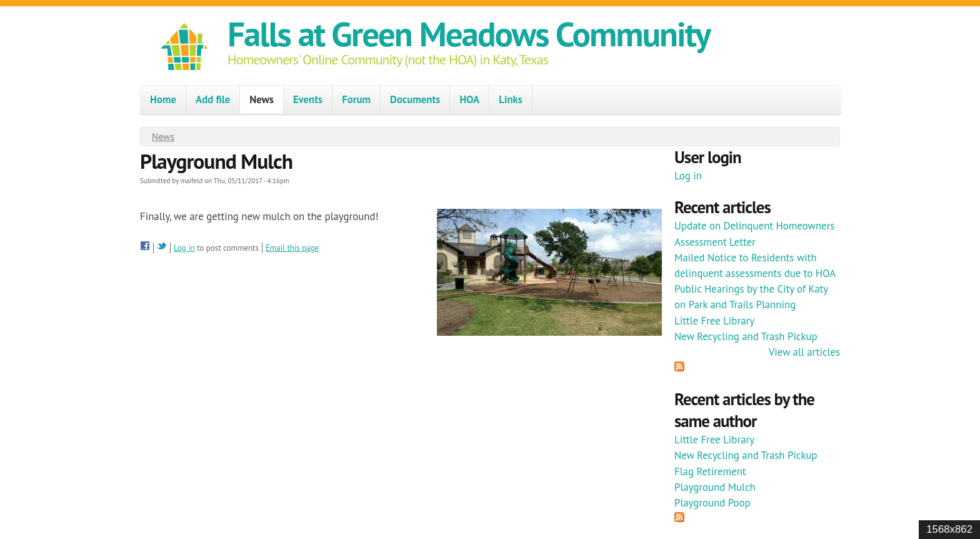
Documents (415, 99)
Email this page (292, 248)
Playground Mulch (715, 487)
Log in (184, 248)
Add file (213, 99)
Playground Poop (712, 503)
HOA (469, 99)
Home (163, 99)
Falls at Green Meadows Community (469, 33)
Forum (356, 99)
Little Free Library (714, 321)
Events (308, 99)
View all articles (804, 352)
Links (511, 99)
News (262, 99)
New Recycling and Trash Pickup (746, 336)
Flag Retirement (710, 471)
